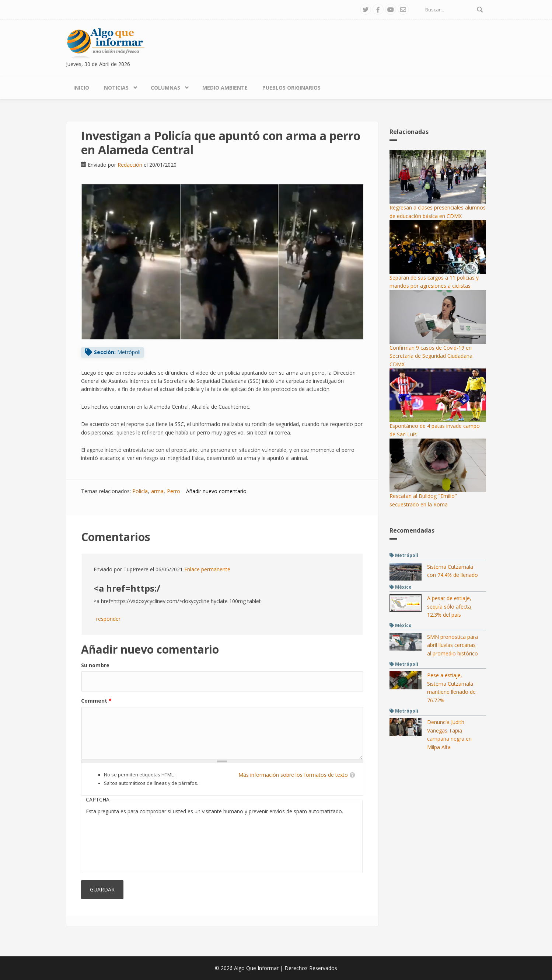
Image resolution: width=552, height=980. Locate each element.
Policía (140, 491)
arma (157, 491)
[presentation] (116, 842)
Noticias (116, 88)
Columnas (165, 88)
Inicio (81, 88)
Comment (96, 701)
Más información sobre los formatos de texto (293, 775)
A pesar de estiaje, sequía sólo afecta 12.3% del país (449, 606)
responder (108, 619)
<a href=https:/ (127, 588)
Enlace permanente (207, 569)
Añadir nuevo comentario (216, 491)
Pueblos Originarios (291, 88)
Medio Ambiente (225, 88)
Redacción (130, 165)
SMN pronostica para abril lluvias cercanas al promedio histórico (453, 645)
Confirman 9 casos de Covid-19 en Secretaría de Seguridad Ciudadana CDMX (431, 356)
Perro (174, 491)
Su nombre (95, 665)
